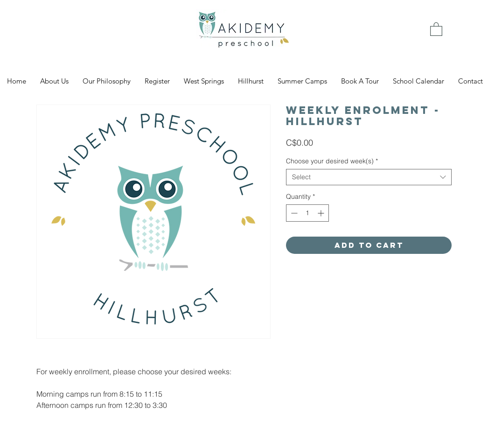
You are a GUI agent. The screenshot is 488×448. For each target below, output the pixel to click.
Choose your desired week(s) (332, 161)
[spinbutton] (307, 213)
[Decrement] (293, 213)
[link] (436, 29)
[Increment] (322, 213)
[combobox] (369, 177)
